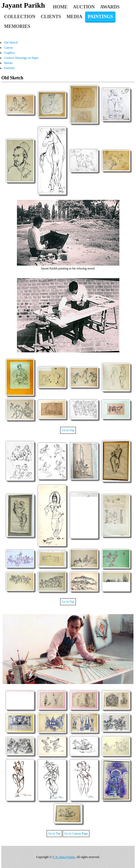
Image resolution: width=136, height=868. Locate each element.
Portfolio (9, 68)
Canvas (8, 48)
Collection (20, 17)
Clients (51, 17)
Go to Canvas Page (76, 833)
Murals (8, 63)
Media (74, 17)
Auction (84, 7)
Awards (110, 7)
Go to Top (68, 430)
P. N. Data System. (64, 857)
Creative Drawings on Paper (21, 58)
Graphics (9, 53)
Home (60, 7)
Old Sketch (11, 42)
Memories (17, 26)
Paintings (100, 17)
